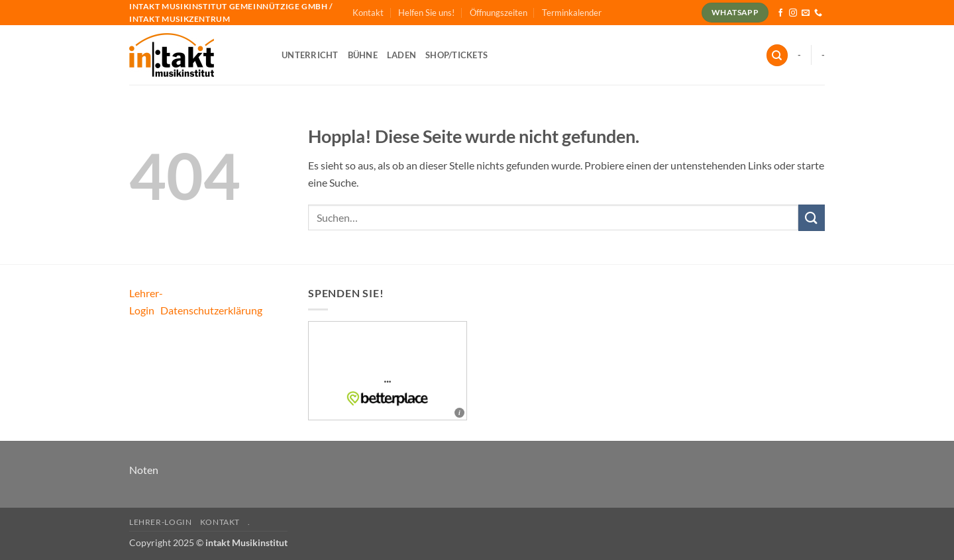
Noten (144, 470)
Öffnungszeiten (499, 13)
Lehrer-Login (160, 522)
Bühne (363, 55)
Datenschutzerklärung (211, 310)
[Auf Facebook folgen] (780, 13)
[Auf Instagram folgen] (793, 13)
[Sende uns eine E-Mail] (806, 13)
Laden (401, 55)
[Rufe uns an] (818, 13)
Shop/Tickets (456, 55)
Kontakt (368, 13)
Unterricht (310, 55)
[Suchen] (777, 55)
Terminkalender (572, 13)
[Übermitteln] (812, 217)
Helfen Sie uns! (426, 13)
